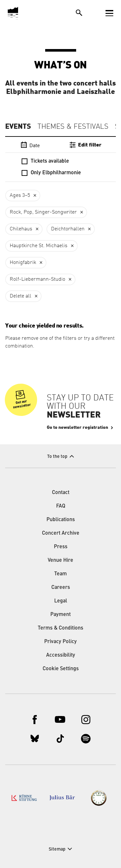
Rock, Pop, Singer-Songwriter (43, 212)
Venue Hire (60, 560)
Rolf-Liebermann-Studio (37, 279)
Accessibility (61, 655)
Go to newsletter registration (77, 428)
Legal (61, 601)
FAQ (61, 506)
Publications (61, 520)
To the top (57, 457)
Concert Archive (61, 533)
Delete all (20, 296)
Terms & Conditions (60, 628)
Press (61, 547)
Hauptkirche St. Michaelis (39, 246)
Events (18, 126)
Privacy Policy (60, 642)
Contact (61, 493)
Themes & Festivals (73, 127)
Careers (61, 588)
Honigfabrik (23, 263)
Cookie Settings (61, 669)
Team (60, 574)
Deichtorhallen (68, 229)
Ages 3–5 (20, 196)
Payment (60, 615)
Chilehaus (21, 229)
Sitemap (57, 849)
